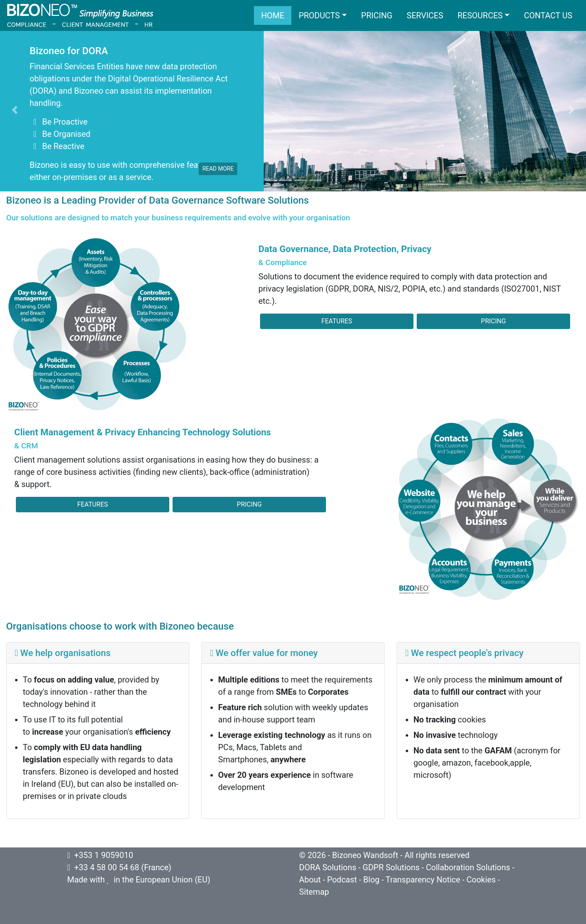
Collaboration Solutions (468, 867)
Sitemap (314, 892)
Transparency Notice (423, 880)
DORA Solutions (328, 867)
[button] (15, 110)
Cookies (481, 880)
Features (337, 321)
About (310, 880)
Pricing (377, 15)
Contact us (548, 15)
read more (218, 169)
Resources (480, 15)
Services (425, 15)
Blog (372, 880)
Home (273, 15)
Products (319, 15)
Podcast (342, 880)
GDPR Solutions (391, 867)
